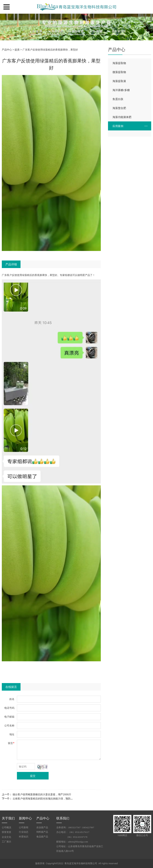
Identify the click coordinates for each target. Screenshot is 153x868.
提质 (17, 50)
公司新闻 (24, 827)
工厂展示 (6, 842)
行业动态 (24, 832)
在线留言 (11, 687)
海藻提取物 (119, 63)
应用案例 (118, 126)
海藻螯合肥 (119, 108)
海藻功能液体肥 (122, 117)
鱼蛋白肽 (118, 99)
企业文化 (6, 837)
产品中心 (7, 50)
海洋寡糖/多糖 (121, 90)
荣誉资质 (6, 832)
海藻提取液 (119, 81)
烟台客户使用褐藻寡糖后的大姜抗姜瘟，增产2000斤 (42, 794)
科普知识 (24, 837)
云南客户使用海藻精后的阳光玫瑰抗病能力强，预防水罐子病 (47, 798)
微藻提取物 (119, 72)
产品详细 (11, 264)
